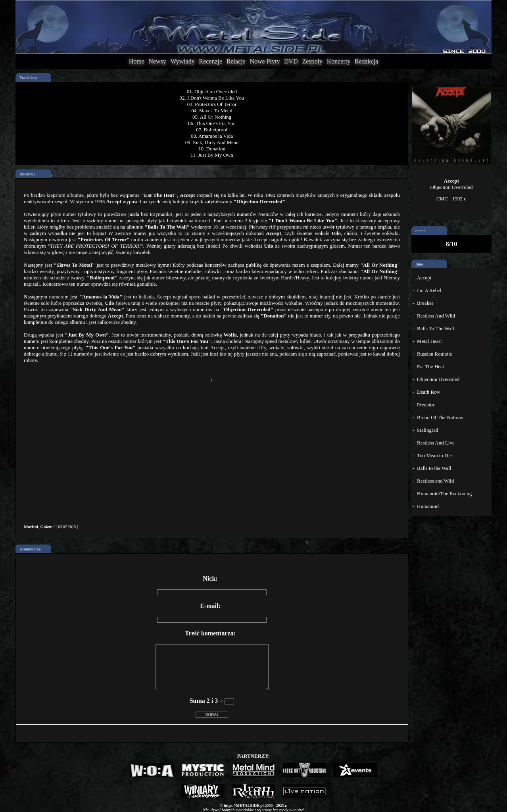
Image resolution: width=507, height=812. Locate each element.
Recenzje (210, 61)
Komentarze (30, 549)
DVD (291, 61)
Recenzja (27, 174)
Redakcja (367, 61)
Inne (419, 264)
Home (137, 61)
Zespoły (312, 61)
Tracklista (28, 77)
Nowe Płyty (265, 61)
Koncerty (339, 61)
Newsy (157, 61)
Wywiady (183, 61)
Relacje (236, 61)
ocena (421, 231)
